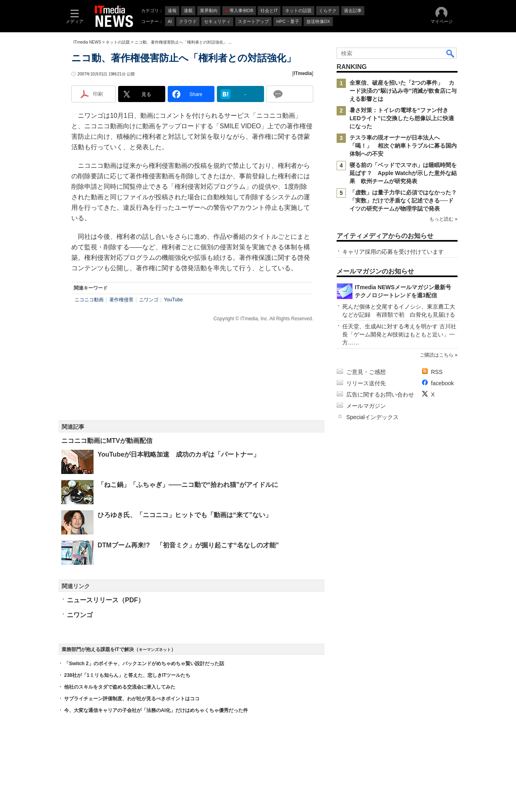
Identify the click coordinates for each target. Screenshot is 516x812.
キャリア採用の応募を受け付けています (393, 252)
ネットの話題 (118, 42)
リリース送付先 (366, 383)
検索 (451, 53)
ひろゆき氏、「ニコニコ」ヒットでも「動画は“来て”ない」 (185, 515)
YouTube (173, 300)
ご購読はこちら (437, 355)
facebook (442, 383)
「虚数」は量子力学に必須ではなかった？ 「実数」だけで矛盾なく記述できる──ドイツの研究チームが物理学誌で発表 (406, 200)
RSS (437, 372)
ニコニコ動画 (89, 300)
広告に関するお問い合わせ (380, 395)
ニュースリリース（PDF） (106, 600)
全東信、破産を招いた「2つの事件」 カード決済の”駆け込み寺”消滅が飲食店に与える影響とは (403, 91)
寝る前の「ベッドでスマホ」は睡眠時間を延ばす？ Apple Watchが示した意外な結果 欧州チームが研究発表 (403, 173)
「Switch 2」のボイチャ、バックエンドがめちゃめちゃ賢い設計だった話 (144, 664)
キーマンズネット (155, 650)
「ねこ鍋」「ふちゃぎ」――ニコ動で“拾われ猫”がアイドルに (188, 485)
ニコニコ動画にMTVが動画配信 (107, 441)
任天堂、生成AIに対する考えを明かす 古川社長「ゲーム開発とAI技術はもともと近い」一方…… (399, 334)
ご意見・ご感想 (366, 372)
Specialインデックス (372, 417)
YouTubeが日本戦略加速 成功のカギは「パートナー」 (179, 454)
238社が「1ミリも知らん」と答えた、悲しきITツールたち (127, 675)
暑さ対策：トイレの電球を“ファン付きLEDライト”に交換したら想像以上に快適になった (402, 118)
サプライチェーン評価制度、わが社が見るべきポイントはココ (132, 699)
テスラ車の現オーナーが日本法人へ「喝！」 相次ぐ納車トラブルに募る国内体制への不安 (403, 146)
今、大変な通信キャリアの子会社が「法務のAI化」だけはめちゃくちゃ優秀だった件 (156, 710)
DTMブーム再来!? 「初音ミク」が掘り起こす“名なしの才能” (188, 545)
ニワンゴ (149, 300)
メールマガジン (366, 406)
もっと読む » (443, 219)
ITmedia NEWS (87, 42)
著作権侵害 (121, 300)
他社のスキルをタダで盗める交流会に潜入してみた (120, 687)
